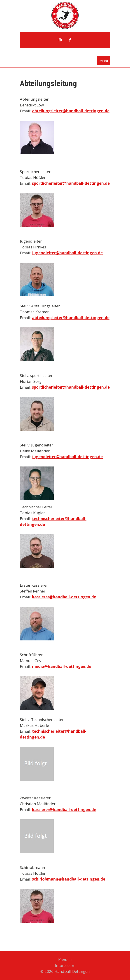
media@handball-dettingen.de (62, 666)
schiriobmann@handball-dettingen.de (69, 879)
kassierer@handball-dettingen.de (64, 597)
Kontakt (65, 960)
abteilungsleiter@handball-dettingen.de (71, 111)
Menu (104, 61)
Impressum (65, 965)
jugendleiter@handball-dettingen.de (67, 253)
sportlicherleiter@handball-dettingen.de (71, 183)
